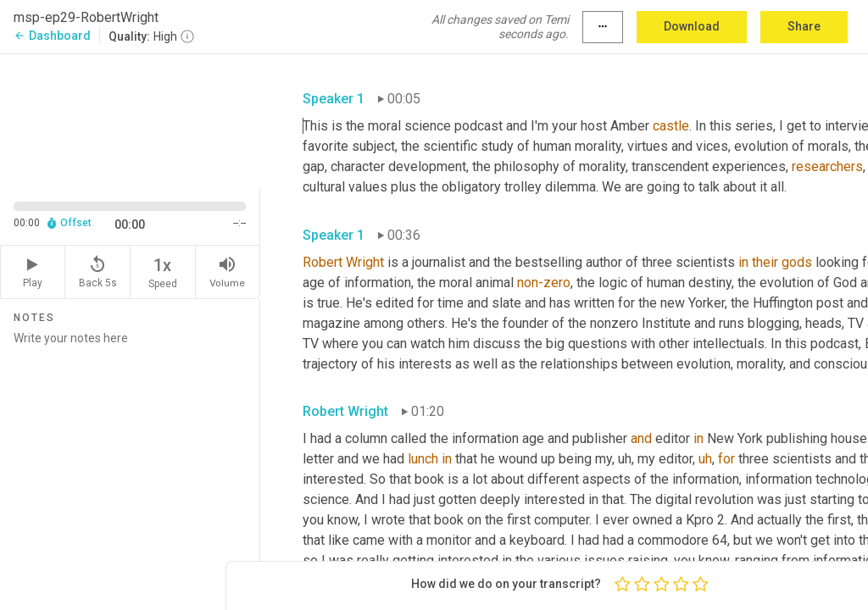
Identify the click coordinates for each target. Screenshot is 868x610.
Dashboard (52, 36)
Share (804, 26)
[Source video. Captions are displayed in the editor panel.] (130, 119)
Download (692, 26)
